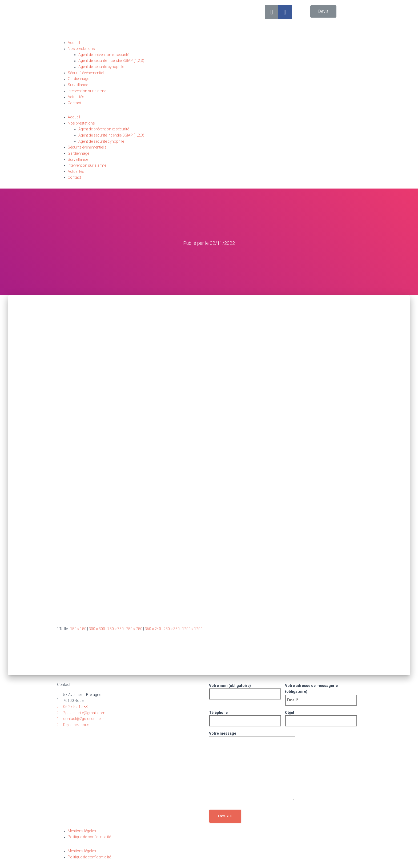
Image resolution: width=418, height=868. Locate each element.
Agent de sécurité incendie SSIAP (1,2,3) (111, 61)
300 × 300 (97, 629)
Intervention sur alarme (87, 91)
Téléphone (245, 717)
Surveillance (78, 85)
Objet (321, 717)
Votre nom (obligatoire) (245, 690)
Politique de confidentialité (89, 837)
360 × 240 (153, 629)
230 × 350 (172, 629)
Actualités (76, 97)
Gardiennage (78, 79)
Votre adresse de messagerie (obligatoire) (321, 693)
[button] (323, 11)
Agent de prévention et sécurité (104, 55)
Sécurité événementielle (87, 73)
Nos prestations (81, 49)
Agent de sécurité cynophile (101, 67)
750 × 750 (116, 629)
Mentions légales (82, 831)
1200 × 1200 (192, 629)
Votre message (252, 766)
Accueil (74, 43)
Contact (74, 103)
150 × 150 (78, 629)
